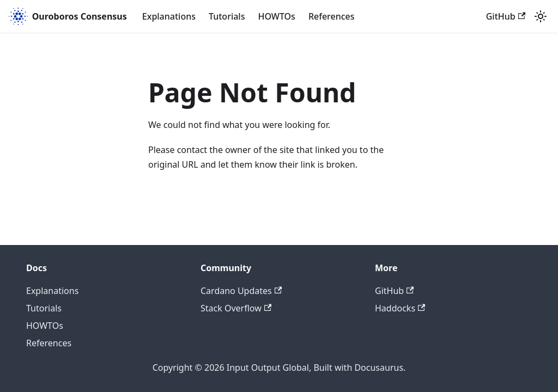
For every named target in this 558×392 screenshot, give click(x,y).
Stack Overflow (236, 308)
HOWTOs (276, 16)
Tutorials (227, 16)
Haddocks (400, 308)
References (332, 16)
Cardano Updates (241, 291)
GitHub (506, 16)
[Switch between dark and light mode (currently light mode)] (541, 16)
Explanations (169, 16)
